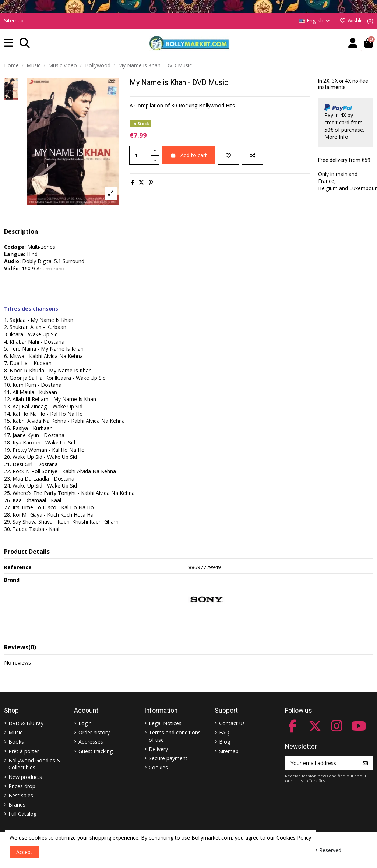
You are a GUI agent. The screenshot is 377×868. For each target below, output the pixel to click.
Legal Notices (165, 723)
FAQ (224, 732)
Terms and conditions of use (175, 736)
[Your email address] (322, 763)
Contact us (232, 723)
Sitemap (14, 20)
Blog (225, 742)
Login (85, 723)
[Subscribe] (365, 763)
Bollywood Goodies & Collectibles (35, 764)
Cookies (158, 767)
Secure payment (168, 758)
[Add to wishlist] (228, 155)
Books (16, 742)
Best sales (21, 795)
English (315, 20)
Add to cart (188, 155)
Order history (94, 732)
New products (25, 777)
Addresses (91, 742)
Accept (24, 852)
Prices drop (22, 786)
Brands (17, 805)
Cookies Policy (294, 838)
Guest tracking (96, 751)
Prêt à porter (24, 751)
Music (15, 732)
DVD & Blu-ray (26, 723)
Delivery (158, 749)
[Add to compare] (253, 155)
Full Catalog (22, 814)
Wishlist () (356, 20)
